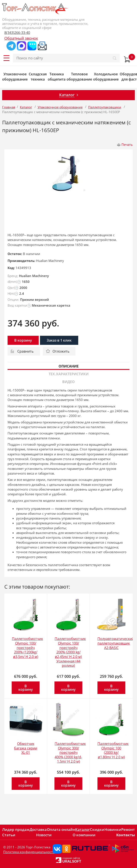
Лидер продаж (16, 829)
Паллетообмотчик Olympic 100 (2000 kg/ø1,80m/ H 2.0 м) (113, 750)
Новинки (113, 829)
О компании (84, 835)
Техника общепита (57, 77)
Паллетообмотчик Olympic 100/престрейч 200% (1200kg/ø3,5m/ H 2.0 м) (27, 648)
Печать (127, 144)
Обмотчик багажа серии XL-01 (26, 748)
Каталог (26, 107)
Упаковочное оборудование (15, 77)
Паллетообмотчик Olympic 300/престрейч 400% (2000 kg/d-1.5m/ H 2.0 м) (70, 753)
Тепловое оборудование (79, 77)
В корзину (23, 340)
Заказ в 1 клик (59, 340)
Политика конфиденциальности (29, 852)
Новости (44, 835)
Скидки (97, 829)
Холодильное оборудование (106, 77)
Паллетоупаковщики (105, 107)
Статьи (9, 835)
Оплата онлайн (61, 829)
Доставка (38, 829)
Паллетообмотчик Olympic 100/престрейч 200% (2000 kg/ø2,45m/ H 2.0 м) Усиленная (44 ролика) (70, 652)
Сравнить (25, 351)
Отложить (61, 351)
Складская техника (38, 77)
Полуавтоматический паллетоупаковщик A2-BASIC (116, 643)
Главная (9, 107)
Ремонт (128, 829)
